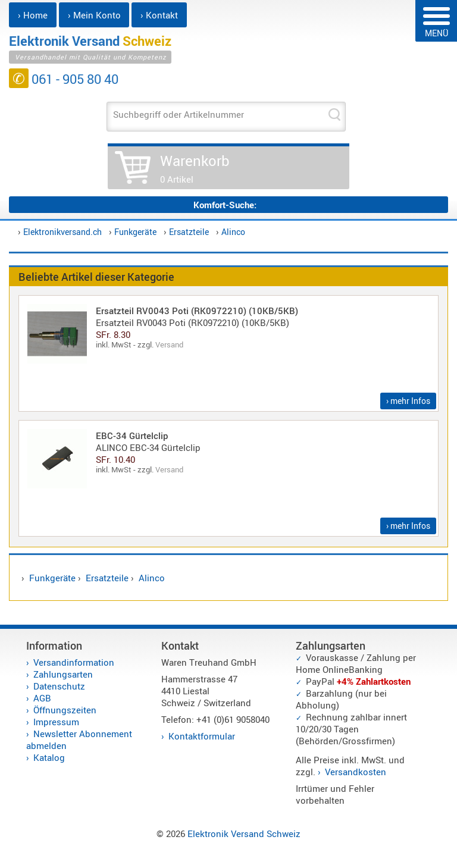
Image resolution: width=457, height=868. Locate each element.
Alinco (233, 232)
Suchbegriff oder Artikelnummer (179, 114)
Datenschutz (59, 686)
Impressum (56, 722)
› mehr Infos (408, 401)
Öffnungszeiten (65, 710)
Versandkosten (356, 772)
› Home (33, 15)
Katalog (49, 757)
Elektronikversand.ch (62, 232)
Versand (169, 344)
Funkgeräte (135, 232)
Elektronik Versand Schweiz (244, 833)
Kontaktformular (202, 736)
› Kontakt (159, 15)
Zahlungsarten (63, 674)
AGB (42, 698)
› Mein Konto (94, 15)
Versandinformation (74, 662)
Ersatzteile (189, 232)
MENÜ (436, 23)
